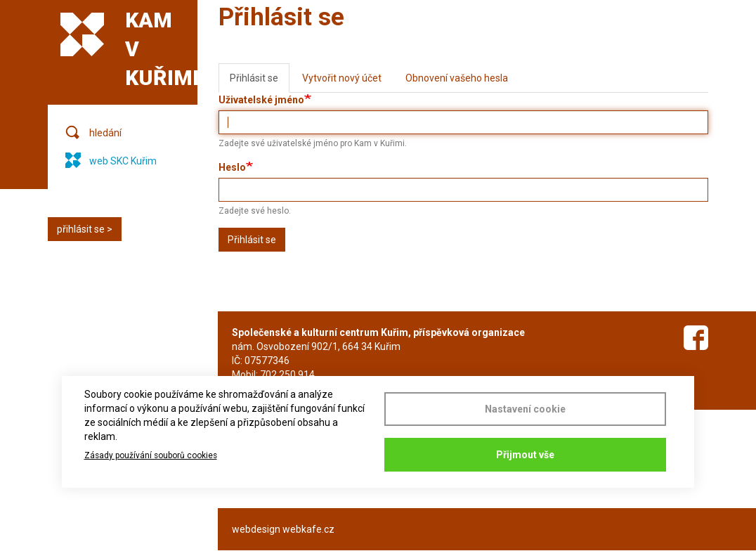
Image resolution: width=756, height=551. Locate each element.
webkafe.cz (308, 529)
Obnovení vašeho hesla (457, 78)
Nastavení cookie (525, 409)
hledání (105, 133)
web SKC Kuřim (123, 161)
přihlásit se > (85, 229)
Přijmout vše (525, 455)
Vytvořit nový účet (342, 78)
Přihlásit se (260, 82)
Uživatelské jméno (261, 100)
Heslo (232, 167)
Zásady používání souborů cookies (151, 455)
